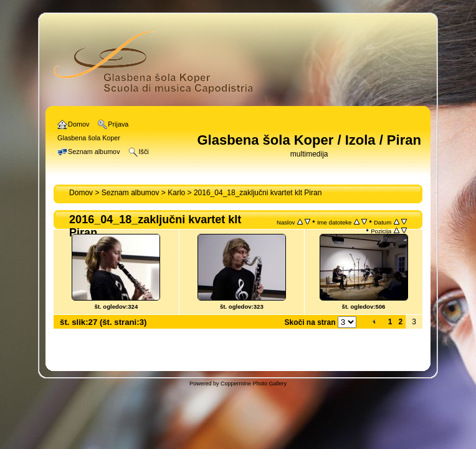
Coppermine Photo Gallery (254, 384)
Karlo (176, 193)
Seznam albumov (131, 193)
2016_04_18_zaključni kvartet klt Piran (258, 193)
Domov (81, 193)
